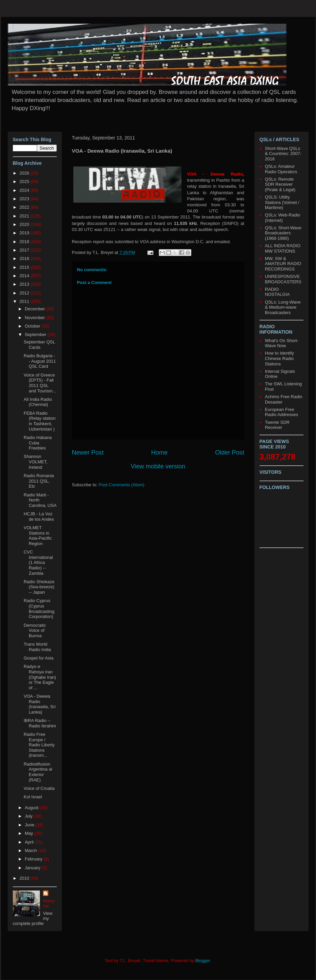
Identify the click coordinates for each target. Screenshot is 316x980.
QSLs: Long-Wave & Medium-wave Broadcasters (283, 307)
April (30, 842)
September (36, 334)
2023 (25, 199)
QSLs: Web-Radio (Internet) (283, 218)
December (35, 309)
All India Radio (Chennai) (38, 402)
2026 (25, 173)
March (31, 850)
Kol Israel (33, 797)
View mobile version (158, 466)
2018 (25, 242)
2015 (25, 267)
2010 (25, 878)
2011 (25, 301)
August (32, 808)
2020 (25, 224)
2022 (25, 207)
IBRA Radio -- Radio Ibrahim (40, 723)
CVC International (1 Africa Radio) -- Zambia (38, 562)
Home (159, 453)
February (34, 859)
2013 (25, 284)
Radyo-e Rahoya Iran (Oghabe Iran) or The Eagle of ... (40, 677)
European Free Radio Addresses (282, 412)
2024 (25, 190)
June (30, 825)
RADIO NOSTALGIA (277, 292)
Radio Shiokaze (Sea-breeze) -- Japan (39, 587)
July (29, 816)
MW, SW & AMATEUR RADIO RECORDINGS (283, 264)
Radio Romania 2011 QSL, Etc (39, 481)
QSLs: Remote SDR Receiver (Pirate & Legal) (280, 184)
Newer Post (88, 453)
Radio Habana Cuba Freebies (38, 443)
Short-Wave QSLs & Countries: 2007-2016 (283, 154)
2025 (25, 182)
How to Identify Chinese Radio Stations (279, 358)
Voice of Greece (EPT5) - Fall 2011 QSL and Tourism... (40, 383)
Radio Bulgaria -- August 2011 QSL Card (40, 361)
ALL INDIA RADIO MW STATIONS (283, 248)
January (33, 868)
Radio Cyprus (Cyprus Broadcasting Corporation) (39, 609)
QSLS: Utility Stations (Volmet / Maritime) (282, 202)
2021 (25, 216)
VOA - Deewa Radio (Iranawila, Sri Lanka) (40, 704)
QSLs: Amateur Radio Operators (281, 169)
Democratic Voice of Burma (35, 630)
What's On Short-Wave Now (282, 343)
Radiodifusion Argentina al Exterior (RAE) (38, 772)
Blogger (203, 961)
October (33, 326)
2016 (25, 259)
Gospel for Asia (39, 658)
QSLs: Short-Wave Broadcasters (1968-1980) (283, 233)
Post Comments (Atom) (121, 485)
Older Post (230, 453)
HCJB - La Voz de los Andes (39, 517)
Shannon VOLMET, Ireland (36, 462)
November (35, 318)
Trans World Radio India (37, 647)
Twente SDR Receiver (277, 425)
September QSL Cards (39, 345)
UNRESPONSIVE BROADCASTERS (283, 279)
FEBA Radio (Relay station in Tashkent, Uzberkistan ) (40, 421)
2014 (25, 276)
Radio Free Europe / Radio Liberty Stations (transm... (39, 745)
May (29, 833)
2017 (25, 250)
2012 (25, 293)
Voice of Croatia (39, 788)
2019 (25, 233)
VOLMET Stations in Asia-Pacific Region (38, 536)
